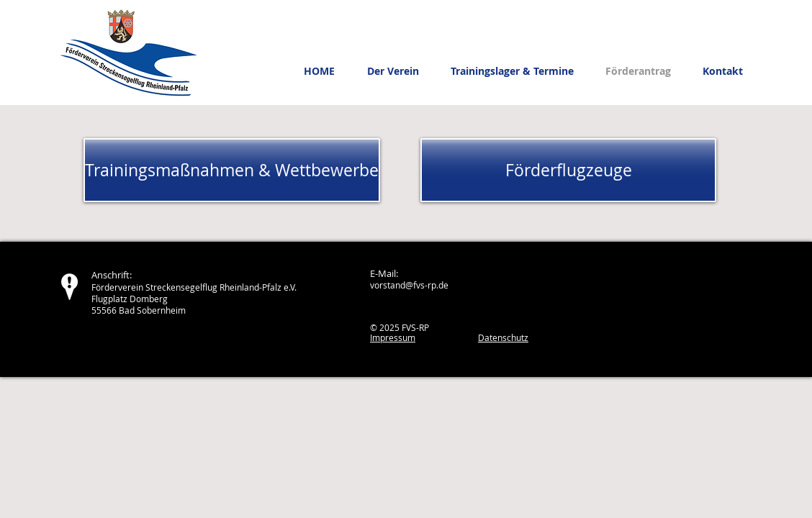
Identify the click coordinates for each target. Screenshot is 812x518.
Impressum (393, 337)
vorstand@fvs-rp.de (409, 285)
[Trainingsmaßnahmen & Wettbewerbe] (232, 170)
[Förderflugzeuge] (568, 170)
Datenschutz (503, 337)
